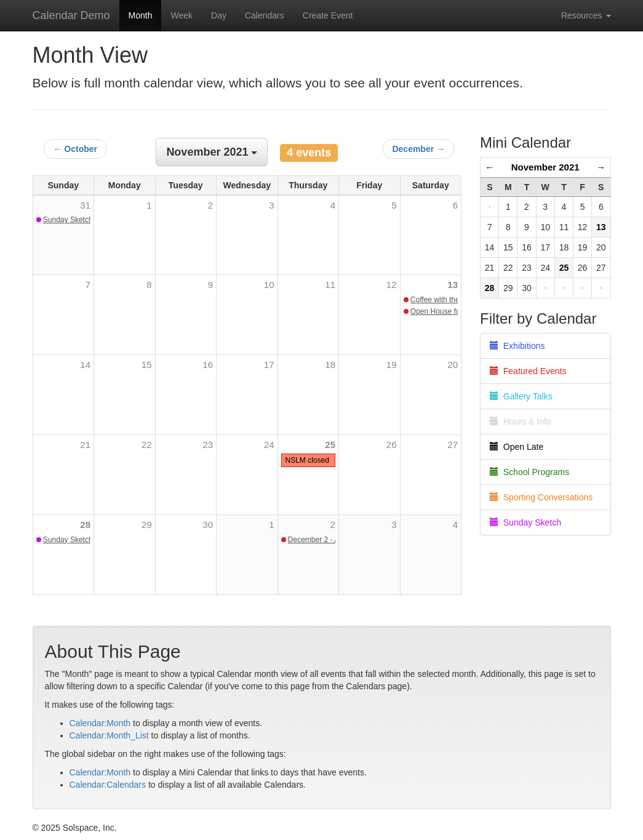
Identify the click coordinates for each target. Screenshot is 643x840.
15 (147, 365)
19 (392, 365)
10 (269, 285)
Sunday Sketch (525, 522)
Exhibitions (517, 346)
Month (141, 15)
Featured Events (528, 371)
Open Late (517, 447)
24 (269, 445)
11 (330, 285)
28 (85, 525)
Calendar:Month (100, 723)
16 (208, 365)
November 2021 (545, 167)
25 (330, 445)
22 (147, 445)
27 (453, 445)
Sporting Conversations (541, 497)
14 (85, 365)
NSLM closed (307, 460)
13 (453, 285)
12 (392, 285)
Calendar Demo (71, 15)
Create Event (328, 15)
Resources (586, 15)
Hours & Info (521, 422)
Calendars (265, 15)
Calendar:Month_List (109, 735)
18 (330, 365)
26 (392, 445)
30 (208, 525)
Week (182, 15)
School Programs (529, 472)
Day (219, 15)
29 (147, 525)
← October (75, 149)
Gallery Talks (521, 396)
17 (269, 365)
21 (85, 445)
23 (208, 445)
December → (418, 149)
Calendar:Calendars (108, 785)
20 (453, 365)
